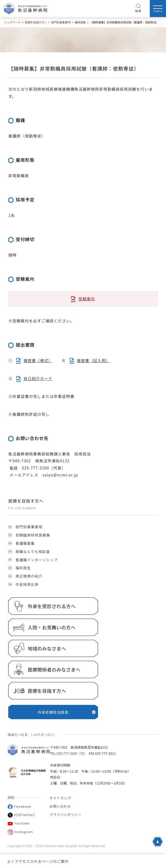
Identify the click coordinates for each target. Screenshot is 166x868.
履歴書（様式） (38, 360)
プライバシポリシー (66, 814)
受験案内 (87, 299)
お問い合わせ (60, 806)
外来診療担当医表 (67, 712)
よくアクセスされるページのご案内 (38, 861)
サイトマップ (60, 798)
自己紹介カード (38, 378)
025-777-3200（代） (71, 753)
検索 (138, 9)
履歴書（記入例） (93, 360)
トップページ (12, 22)
